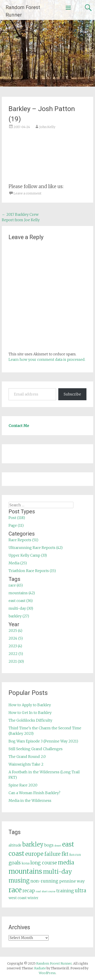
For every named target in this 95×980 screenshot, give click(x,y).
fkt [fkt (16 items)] (65, 854)
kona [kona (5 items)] (26, 863)
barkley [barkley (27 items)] (33, 844)
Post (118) (17, 518)
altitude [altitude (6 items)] (15, 845)
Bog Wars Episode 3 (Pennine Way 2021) (43, 741)
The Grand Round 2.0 (27, 757)
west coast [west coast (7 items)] (18, 898)
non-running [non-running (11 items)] (44, 881)
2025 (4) (15, 631)
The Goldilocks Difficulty (30, 720)
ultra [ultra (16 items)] (80, 891)
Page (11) (16, 525)
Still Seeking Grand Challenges (36, 749)
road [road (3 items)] (38, 891)
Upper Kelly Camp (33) (28, 555)
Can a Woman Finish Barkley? (34, 793)
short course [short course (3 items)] (49, 891)
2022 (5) (16, 654)
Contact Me (19, 426)
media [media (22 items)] (66, 862)
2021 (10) (16, 661)
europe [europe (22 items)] (34, 854)
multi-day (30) (21, 608)
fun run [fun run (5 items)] (75, 855)
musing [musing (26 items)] (19, 881)
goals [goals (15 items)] (15, 863)
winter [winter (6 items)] (33, 898)
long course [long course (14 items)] (44, 863)
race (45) (16, 585)
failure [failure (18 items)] (52, 854)
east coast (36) (21, 601)
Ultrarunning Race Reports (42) (36, 548)
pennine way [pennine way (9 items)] (72, 881)
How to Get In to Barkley (30, 713)
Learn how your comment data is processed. (47, 359)
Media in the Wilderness (30, 800)
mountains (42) (22, 593)
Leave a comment (27, 193)
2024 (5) (16, 638)
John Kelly (47, 127)
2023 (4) (15, 646)
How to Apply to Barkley (30, 705)
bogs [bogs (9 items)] (49, 845)
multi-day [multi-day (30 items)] (58, 872)
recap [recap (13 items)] (29, 891)
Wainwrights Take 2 (26, 764)
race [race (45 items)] (15, 890)
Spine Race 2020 (23, 785)
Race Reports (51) (23, 540)
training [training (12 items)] (65, 891)
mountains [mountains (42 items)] (25, 871)
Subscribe (72, 394)
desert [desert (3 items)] (58, 846)
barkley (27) (19, 616)
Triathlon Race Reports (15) (32, 571)
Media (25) (18, 563)
